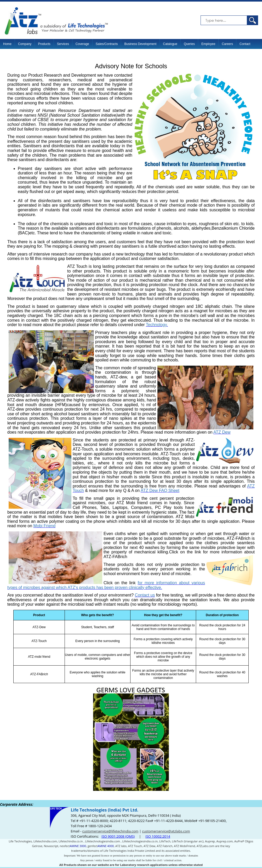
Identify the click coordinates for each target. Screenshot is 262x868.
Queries (189, 44)
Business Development (140, 44)
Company (25, 44)
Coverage (82, 44)
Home (7, 44)
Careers (227, 44)
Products (44, 44)
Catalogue (170, 44)
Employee (208, 44)
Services (63, 44)
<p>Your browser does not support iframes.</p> (131, 834)
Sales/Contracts (107, 44)
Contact (245, 44)
